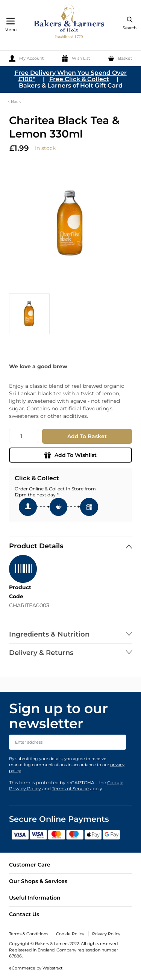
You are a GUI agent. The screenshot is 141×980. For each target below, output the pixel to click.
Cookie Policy (70, 934)
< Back (14, 101)
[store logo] (70, 23)
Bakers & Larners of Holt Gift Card (71, 85)
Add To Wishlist (70, 455)
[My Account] (26, 58)
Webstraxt (52, 968)
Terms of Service (70, 789)
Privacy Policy (106, 934)
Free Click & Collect (79, 79)
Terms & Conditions (29, 934)
